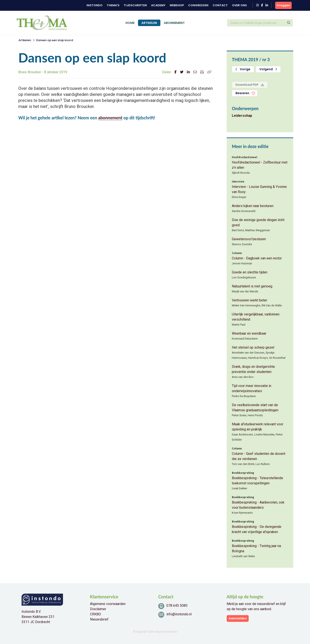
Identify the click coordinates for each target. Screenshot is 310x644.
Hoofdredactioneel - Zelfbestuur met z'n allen (260, 165)
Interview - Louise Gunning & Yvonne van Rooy (259, 189)
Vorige (243, 69)
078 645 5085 (177, 606)
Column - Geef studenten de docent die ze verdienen (259, 456)
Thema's (113, 5)
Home (130, 23)
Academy (158, 5)
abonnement (110, 118)
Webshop (177, 5)
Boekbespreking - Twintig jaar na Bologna (256, 548)
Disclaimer (98, 609)
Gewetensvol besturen (249, 239)
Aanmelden (238, 618)
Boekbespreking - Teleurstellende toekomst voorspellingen (257, 481)
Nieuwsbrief (99, 619)
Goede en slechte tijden (250, 272)
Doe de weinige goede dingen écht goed (258, 222)
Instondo (95, 5)
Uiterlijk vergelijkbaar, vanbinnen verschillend (256, 317)
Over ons (239, 5)
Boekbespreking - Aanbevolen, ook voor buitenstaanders (258, 505)
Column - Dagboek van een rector (257, 258)
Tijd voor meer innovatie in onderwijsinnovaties (252, 388)
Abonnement (174, 23)
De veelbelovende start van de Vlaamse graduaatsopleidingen (255, 408)
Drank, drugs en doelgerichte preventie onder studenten (253, 369)
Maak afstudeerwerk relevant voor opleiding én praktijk (258, 427)
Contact (220, 5)
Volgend (268, 69)
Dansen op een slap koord (55, 40)
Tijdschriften (135, 5)
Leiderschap (242, 116)
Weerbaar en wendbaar (249, 333)
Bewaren (242, 93)
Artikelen (149, 23)
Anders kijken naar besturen (253, 206)
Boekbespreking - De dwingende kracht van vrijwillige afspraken (257, 529)
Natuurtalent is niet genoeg (252, 286)
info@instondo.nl (179, 614)
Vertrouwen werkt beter (250, 300)
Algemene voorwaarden (108, 604)
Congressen (198, 5)
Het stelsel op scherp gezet (253, 347)
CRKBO (95, 614)
